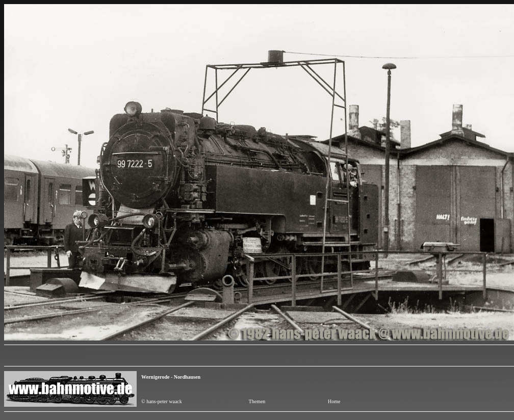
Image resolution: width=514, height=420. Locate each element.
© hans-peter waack (162, 401)
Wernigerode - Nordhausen (171, 377)
